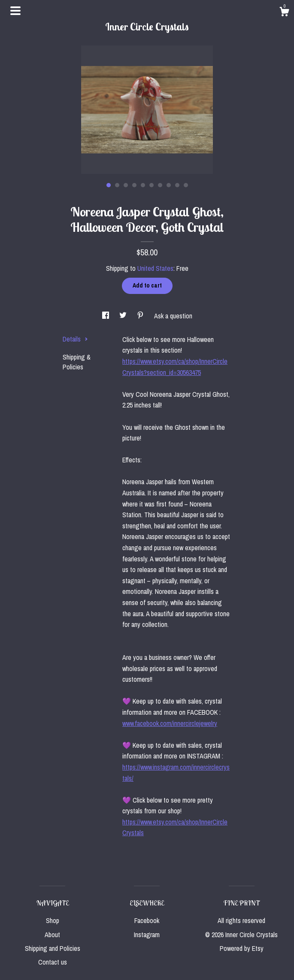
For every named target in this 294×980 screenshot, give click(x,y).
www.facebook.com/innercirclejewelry (170, 723)
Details (75, 339)
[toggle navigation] (15, 11)
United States (155, 268)
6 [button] (152, 185)
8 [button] (169, 185)
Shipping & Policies (77, 362)
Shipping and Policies (53, 948)
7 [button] (160, 185)
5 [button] (143, 185)
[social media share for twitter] (124, 316)
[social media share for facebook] (106, 316)
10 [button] (186, 185)
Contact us (53, 962)
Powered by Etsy (242, 948)
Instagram (147, 935)
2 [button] (117, 185)
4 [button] (134, 185)
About (52, 935)
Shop (53, 920)
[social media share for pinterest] (141, 316)
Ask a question (173, 316)
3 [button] (126, 185)
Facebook (147, 920)
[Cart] (284, 13)
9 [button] (177, 185)
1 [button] (109, 185)
